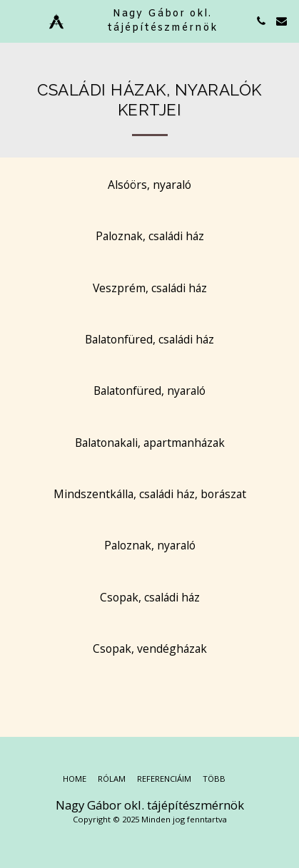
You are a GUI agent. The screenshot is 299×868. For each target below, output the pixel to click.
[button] (16, 20)
